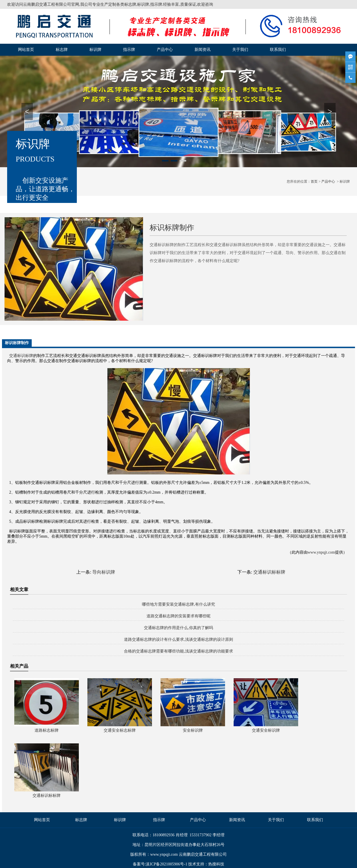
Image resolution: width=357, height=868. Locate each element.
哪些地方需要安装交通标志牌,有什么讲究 (178, 604)
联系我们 (278, 50)
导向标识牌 (104, 572)
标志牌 (62, 50)
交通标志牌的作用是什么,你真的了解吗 (178, 628)
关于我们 (240, 50)
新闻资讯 (202, 50)
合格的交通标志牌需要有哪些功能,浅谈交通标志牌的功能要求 (178, 651)
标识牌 (95, 50)
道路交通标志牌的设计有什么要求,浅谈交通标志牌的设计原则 (178, 639)
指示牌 (129, 50)
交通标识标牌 (21, 356)
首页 (314, 181)
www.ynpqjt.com (321, 552)
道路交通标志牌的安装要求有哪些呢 (178, 616)
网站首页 (26, 50)
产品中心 (165, 50)
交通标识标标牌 (269, 572)
